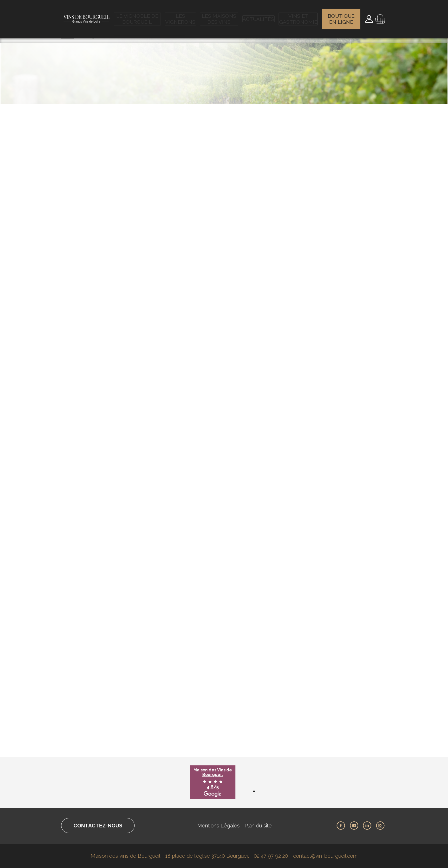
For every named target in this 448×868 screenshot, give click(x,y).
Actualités (259, 16)
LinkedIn (367, 826)
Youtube (354, 826)
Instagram (380, 826)
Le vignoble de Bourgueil (139, 16)
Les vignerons (182, 16)
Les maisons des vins (221, 16)
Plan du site (258, 826)
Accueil (68, 37)
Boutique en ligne (341, 16)
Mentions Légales (218, 826)
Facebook (341, 826)
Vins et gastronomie (298, 16)
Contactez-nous (98, 826)
